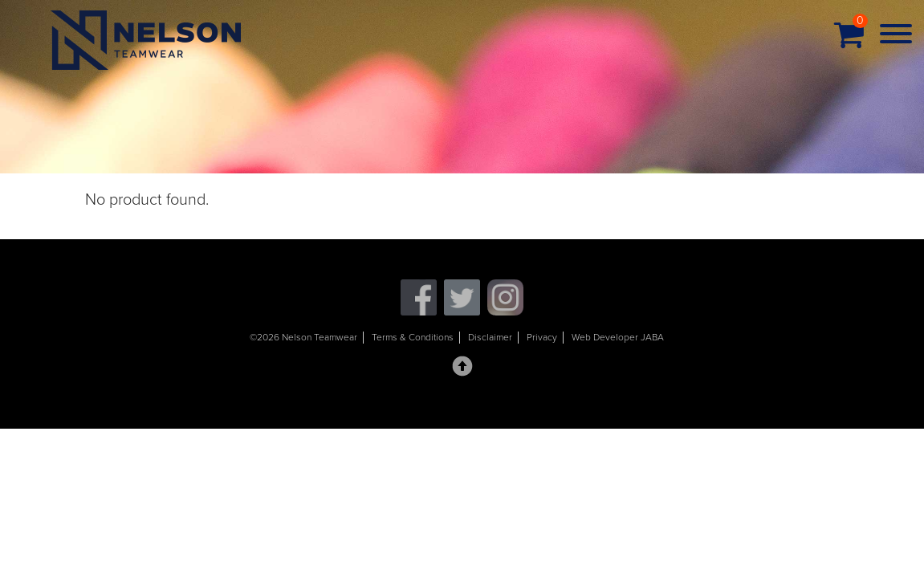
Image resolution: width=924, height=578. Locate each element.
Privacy (542, 337)
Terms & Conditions (413, 337)
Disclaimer (490, 337)
